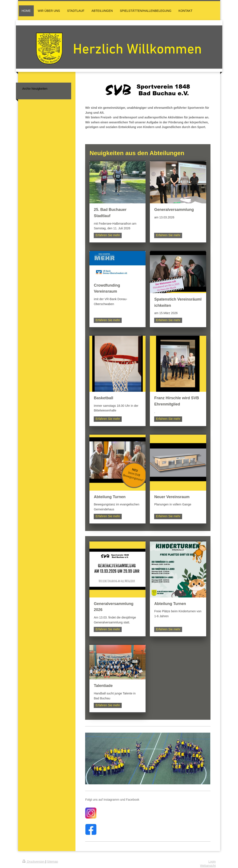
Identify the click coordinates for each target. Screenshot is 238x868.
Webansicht (208, 866)
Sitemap (53, 862)
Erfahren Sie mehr (108, 235)
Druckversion (34, 862)
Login (212, 862)
